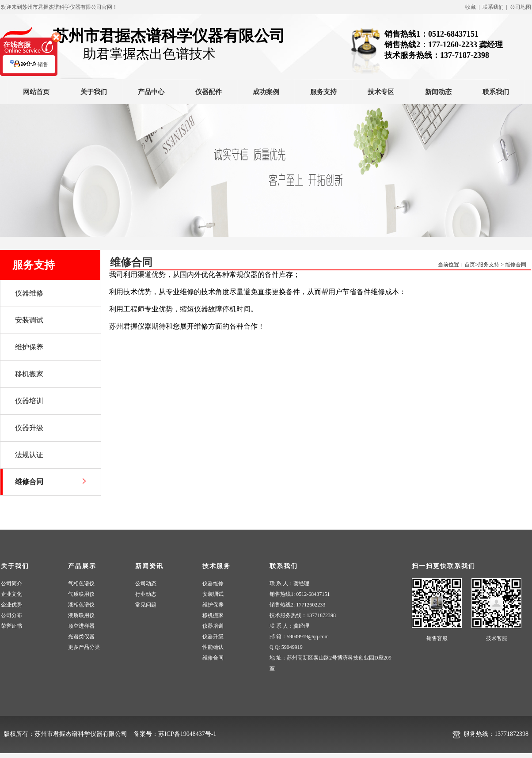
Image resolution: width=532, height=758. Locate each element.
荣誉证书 (11, 626)
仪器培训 (213, 626)
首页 (470, 265)
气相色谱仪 (81, 584)
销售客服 (437, 638)
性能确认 (213, 647)
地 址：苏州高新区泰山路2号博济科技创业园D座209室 (331, 663)
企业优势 (11, 605)
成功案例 (266, 92)
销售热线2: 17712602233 (297, 605)
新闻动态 (438, 92)
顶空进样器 (81, 626)
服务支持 (323, 92)
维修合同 (516, 265)
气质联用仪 (81, 594)
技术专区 (381, 92)
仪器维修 (213, 584)
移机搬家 (213, 615)
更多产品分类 (84, 647)
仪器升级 (213, 637)
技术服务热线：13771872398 (303, 615)
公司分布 (11, 615)
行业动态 (146, 594)
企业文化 (11, 594)
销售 (29, 68)
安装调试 (213, 594)
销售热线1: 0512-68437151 (300, 594)
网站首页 (36, 92)
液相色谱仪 (81, 605)
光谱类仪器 (81, 637)
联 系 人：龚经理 (289, 584)
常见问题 (146, 605)
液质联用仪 (81, 615)
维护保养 (213, 605)
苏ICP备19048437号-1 (187, 734)
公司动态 (146, 584)
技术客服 (497, 638)
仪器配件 (209, 92)
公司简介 (11, 584)
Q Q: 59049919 (286, 647)
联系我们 (496, 92)
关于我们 (94, 92)
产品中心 (151, 92)
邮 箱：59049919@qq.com (299, 637)
